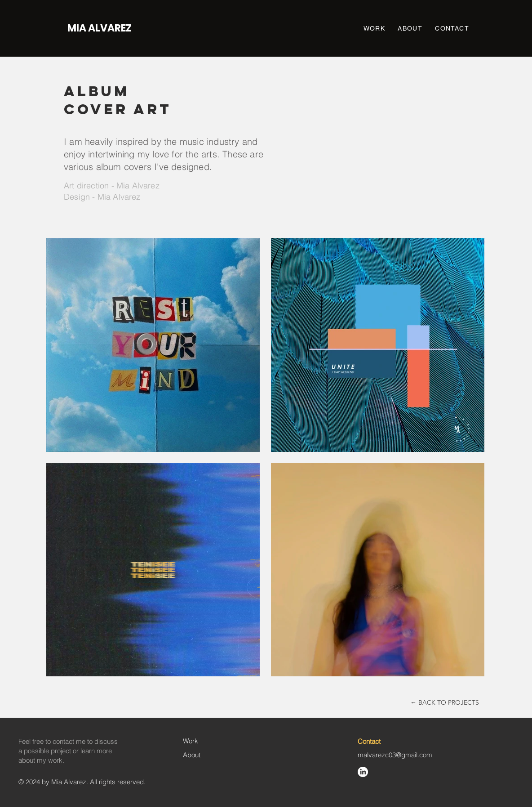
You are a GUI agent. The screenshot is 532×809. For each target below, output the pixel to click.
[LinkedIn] (363, 772)
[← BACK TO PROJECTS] (445, 703)
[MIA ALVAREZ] (100, 28)
